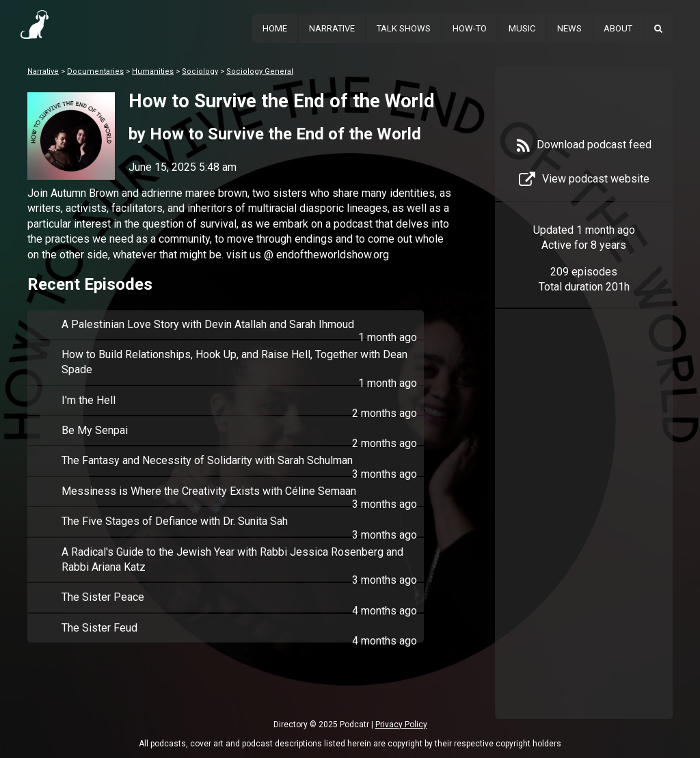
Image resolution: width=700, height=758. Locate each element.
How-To (470, 28)
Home (275, 28)
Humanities (153, 71)
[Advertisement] (584, 534)
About (618, 28)
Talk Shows (404, 28)
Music (522, 28)
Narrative (332, 28)
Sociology (200, 71)
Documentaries (95, 71)
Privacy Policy (401, 725)
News (569, 28)
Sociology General (260, 71)
